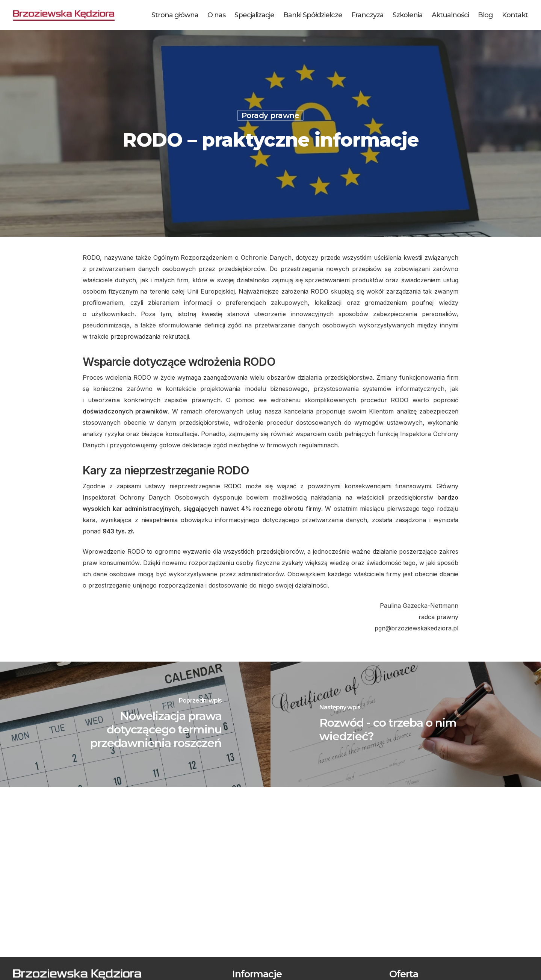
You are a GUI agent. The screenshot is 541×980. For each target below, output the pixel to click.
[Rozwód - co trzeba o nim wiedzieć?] (406, 724)
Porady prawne (270, 115)
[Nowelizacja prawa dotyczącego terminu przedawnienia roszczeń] (135, 724)
